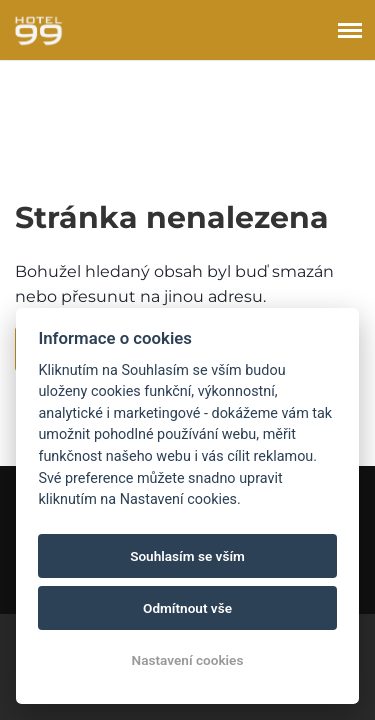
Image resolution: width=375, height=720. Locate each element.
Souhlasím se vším (187, 556)
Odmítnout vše (187, 608)
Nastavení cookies (188, 660)
